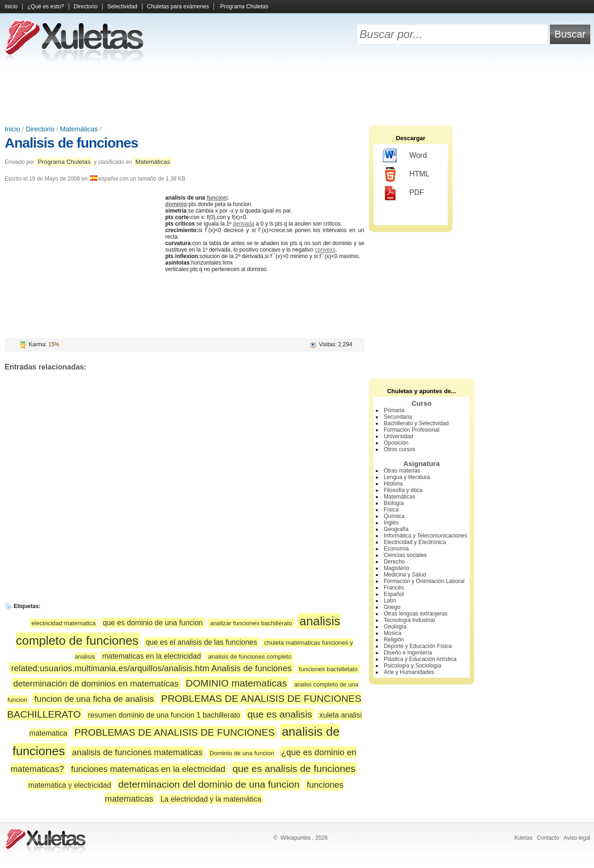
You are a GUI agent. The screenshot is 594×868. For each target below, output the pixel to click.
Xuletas (523, 838)
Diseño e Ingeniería (408, 653)
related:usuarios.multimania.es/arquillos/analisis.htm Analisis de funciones (152, 668)
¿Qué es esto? (46, 6)
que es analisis (280, 714)
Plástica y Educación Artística (420, 659)
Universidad (398, 436)
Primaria (394, 410)
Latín (390, 601)
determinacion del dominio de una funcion (209, 784)
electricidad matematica (64, 623)
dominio (176, 204)
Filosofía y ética (403, 490)
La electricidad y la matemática (211, 799)
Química (394, 516)
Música (393, 633)
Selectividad (122, 6)
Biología (394, 503)
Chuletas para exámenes (178, 6)
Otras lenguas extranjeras (416, 614)
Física (391, 510)
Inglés (391, 523)
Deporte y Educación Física (418, 646)
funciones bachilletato (328, 669)
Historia (393, 484)
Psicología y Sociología (413, 666)
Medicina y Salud (405, 575)
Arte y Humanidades (409, 672)
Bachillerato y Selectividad (416, 423)
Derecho (394, 562)
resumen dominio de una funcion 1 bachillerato (164, 715)
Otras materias (402, 471)
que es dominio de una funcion (153, 623)
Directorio (86, 6)
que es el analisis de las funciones (201, 642)
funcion (216, 198)
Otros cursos (400, 449)
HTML (406, 175)
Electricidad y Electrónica (415, 542)
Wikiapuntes (295, 838)
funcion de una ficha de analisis (94, 699)
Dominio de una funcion (242, 753)
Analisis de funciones (71, 143)
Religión (394, 640)
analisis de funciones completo (250, 657)
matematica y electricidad (70, 785)
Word (405, 156)
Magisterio (397, 568)
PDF (404, 193)
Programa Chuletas (244, 6)
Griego (392, 607)
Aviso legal (577, 838)
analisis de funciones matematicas (137, 752)
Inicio (11, 6)
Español (394, 594)
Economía (396, 549)
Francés (394, 588)
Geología (395, 627)
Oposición (396, 443)
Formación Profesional (412, 430)
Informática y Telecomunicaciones (426, 536)
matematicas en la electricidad (152, 656)
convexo (326, 250)
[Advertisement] (297, 93)
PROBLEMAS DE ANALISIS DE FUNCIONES (174, 732)
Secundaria (398, 417)
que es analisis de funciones (294, 768)
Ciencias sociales (405, 555)
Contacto (548, 838)
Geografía (396, 529)
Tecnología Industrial (409, 620)
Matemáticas (79, 129)
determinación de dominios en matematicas (96, 683)
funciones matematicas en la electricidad (148, 769)
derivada (244, 224)
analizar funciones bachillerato (251, 623)
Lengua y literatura (407, 477)
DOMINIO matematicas (236, 683)
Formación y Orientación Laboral (424, 581)
